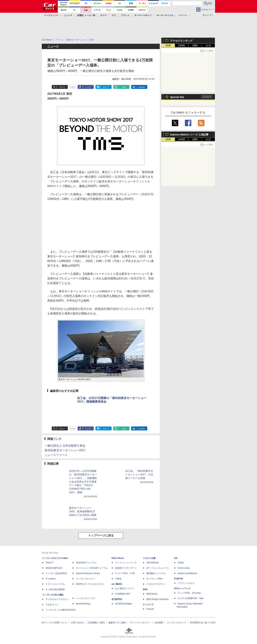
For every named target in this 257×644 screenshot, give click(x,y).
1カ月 (208, 46)
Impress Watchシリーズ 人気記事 (189, 135)
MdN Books (152, 594)
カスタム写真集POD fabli (190, 598)
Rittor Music (118, 558)
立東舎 (118, 579)
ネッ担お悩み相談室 (55, 589)
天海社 (181, 563)
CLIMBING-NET (123, 594)
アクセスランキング (181, 41)
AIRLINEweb (153, 563)
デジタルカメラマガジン (57, 599)
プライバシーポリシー (140, 623)
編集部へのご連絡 (117, 623)
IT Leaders (51, 579)
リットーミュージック (126, 563)
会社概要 (159, 623)
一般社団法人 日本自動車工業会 (65, 446)
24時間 (181, 46)
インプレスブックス (85, 598)
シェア (88, 87)
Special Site (177, 97)
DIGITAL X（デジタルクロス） (91, 584)
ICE (176, 558)
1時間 (168, 46)
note (124, 87)
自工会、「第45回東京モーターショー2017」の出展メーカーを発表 (139, 474)
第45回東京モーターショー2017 (65, 450)
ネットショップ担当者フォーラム (92, 568)
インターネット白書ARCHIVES (61, 610)
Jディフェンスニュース (158, 568)
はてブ (106, 87)
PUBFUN (178, 579)
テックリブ (148, 605)
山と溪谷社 (117, 584)
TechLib (150, 609)
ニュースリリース (56, 455)
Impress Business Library (88, 573)
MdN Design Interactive (158, 599)
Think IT (49, 563)
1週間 (195, 46)
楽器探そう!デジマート (126, 568)
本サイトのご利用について (54, 623)
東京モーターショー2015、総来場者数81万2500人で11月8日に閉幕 (83, 511)
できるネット (52, 605)
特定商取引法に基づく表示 (203, 623)
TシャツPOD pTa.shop (189, 593)
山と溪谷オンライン (125, 589)
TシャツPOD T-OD (125, 573)
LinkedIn (142, 87)
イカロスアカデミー (156, 584)
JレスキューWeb (154, 579)
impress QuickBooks (187, 573)
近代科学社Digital (123, 604)
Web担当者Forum (54, 568)
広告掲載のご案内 (96, 623)
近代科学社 (117, 599)
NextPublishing (83, 604)
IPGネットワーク (182, 589)
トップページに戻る (101, 535)
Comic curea (184, 568)
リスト (73, 87)
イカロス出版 (149, 558)
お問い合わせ (77, 623)
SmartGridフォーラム (86, 563)
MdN (145, 589)
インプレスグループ (177, 623)
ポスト (62, 87)
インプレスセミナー (85, 579)
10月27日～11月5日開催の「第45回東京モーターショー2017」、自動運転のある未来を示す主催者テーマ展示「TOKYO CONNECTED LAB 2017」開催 (83, 482)
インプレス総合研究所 (56, 573)
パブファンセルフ (186, 583)
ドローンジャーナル (55, 584)
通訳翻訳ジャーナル (156, 573)
